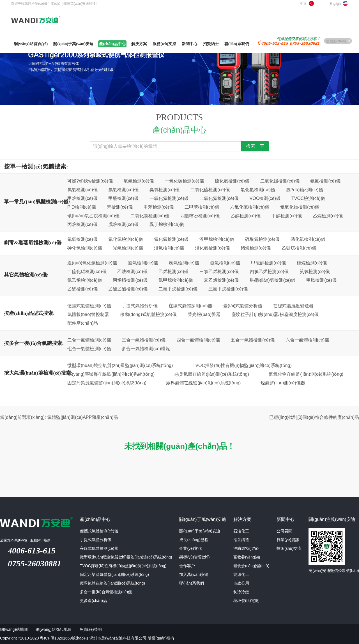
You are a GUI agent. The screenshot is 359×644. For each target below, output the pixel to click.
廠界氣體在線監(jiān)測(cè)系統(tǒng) (203, 383)
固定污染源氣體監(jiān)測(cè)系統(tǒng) (107, 383)
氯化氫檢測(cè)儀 (258, 190)
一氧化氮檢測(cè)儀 (169, 198)
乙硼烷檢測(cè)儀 (299, 248)
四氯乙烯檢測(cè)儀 (269, 271)
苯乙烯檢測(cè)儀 (221, 280)
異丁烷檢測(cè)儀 (167, 224)
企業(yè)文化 (190, 548)
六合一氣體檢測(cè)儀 (307, 340)
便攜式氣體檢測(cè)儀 (89, 306)
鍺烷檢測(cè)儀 (256, 248)
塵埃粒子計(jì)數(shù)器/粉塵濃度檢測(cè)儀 (275, 314)
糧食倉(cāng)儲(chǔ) (251, 566)
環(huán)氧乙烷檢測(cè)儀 (93, 216)
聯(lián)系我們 (191, 583)
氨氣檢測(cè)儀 (325, 181)
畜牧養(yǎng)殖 (247, 557)
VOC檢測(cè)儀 (265, 198)
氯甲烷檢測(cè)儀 (176, 280)
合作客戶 (187, 566)
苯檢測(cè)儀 (120, 207)
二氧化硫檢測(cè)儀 (210, 190)
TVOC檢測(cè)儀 (308, 198)
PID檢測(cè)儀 (82, 207)
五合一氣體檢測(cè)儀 (253, 340)
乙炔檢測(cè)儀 (132, 271)
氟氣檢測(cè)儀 (82, 239)
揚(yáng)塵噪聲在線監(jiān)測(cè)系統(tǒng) (111, 374)
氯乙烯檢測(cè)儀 (85, 280)
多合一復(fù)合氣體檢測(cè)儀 (106, 592)
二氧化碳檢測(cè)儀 (280, 181)
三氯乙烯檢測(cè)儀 (219, 271)
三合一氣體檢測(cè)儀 (144, 340)
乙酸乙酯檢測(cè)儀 (128, 289)
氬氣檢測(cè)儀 (184, 263)
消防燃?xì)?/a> (246, 548)
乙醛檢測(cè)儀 (82, 289)
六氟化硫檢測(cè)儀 (250, 207)
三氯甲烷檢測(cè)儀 (228, 289)
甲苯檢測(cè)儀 (159, 207)
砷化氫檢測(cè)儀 (85, 248)
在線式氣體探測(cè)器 (190, 306)
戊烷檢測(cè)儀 (123, 224)
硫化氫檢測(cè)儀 (232, 181)
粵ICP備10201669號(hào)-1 (64, 638)
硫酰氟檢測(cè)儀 (263, 239)
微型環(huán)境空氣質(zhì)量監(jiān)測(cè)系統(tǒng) (120, 365)
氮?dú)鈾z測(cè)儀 (305, 190)
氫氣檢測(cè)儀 (123, 190)
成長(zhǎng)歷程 (194, 540)
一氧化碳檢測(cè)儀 (184, 181)
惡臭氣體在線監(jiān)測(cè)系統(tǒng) (212, 374)
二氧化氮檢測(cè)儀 (219, 198)
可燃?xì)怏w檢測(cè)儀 (90, 181)
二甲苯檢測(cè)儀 (202, 207)
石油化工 (241, 531)
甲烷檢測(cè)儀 (82, 198)
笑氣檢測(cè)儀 (315, 271)
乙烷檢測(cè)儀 (328, 216)
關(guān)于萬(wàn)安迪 (200, 531)
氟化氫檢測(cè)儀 (126, 239)
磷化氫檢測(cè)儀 (308, 239)
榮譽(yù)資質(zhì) (194, 557)
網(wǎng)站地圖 (14, 629)
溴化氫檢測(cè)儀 (212, 248)
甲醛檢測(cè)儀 (123, 198)
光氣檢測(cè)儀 (128, 248)
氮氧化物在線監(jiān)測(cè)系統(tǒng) (306, 374)
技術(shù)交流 (289, 548)
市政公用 (241, 583)
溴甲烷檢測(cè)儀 (217, 239)
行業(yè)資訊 (288, 540)
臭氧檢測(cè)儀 (165, 190)
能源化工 (241, 574)
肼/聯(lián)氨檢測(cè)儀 (273, 280)
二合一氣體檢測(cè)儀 (89, 340)
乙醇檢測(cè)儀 (246, 216)
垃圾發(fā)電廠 (246, 601)
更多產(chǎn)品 (95, 601)
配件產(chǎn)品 (83, 323)
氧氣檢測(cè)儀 (139, 181)
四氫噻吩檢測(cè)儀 (200, 216)
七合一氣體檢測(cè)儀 (89, 348)
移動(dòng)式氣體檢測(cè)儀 (148, 314)
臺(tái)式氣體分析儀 (243, 306)
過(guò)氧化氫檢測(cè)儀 (92, 263)
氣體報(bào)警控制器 (88, 314)
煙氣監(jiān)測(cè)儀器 (283, 383)
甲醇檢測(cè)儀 (287, 216)
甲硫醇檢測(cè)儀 (268, 263)
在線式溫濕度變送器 (293, 306)
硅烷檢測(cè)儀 (312, 263)
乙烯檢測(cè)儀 (174, 271)
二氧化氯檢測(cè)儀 (150, 216)
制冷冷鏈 (241, 592)
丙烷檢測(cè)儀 (82, 224)
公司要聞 (284, 531)
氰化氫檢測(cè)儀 (171, 239)
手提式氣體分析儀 (140, 306)
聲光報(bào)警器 (204, 314)
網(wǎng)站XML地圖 (54, 629)
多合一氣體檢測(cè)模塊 (146, 348)
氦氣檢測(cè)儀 (143, 263)
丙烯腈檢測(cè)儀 (130, 280)
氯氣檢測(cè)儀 (82, 190)
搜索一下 (255, 146)
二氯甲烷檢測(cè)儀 (178, 289)
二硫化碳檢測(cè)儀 (87, 271)
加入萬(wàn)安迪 (194, 574)
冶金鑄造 (241, 540)
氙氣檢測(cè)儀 (225, 263)
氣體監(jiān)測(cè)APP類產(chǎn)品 (83, 417)
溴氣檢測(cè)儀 (169, 248)
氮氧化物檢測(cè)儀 (300, 207)
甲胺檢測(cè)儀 (321, 280)
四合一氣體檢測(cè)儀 (198, 340)
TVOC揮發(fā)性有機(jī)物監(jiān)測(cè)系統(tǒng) (242, 365)
